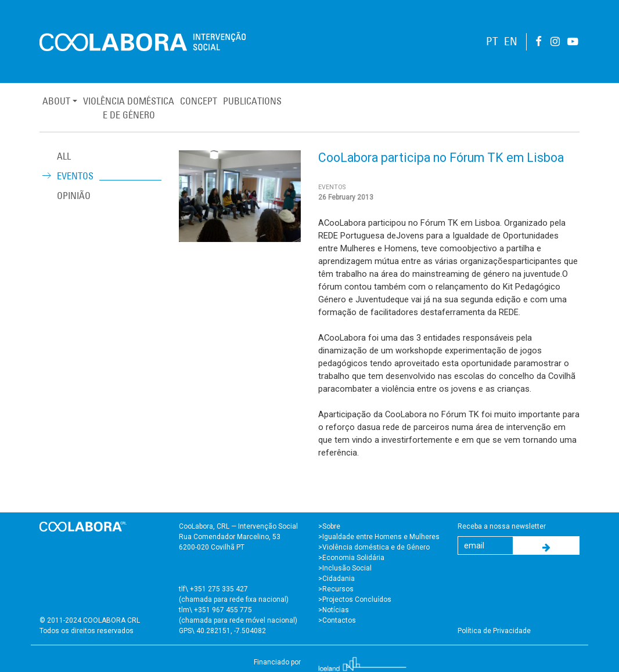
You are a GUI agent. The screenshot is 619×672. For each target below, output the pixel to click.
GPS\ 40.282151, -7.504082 (222, 631)
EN (511, 41)
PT (492, 41)
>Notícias (334, 610)
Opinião (74, 196)
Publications (252, 101)
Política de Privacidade (494, 631)
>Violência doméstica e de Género (374, 547)
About (56, 101)
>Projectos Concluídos (355, 599)
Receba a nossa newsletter (502, 526)
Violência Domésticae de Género (129, 108)
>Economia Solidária (351, 558)
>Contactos (337, 620)
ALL (64, 156)
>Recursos (336, 589)
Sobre (331, 526)
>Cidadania (337, 579)
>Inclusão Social (345, 568)
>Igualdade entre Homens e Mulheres (379, 537)
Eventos (75, 176)
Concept (199, 101)
